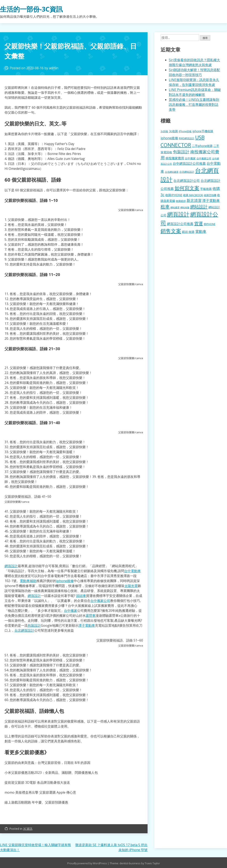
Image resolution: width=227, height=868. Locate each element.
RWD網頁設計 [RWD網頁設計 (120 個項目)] (187, 138)
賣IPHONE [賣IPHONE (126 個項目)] (209, 224)
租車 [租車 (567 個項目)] (165, 206)
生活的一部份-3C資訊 (31, 9)
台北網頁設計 (24, 630)
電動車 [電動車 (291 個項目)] (201, 231)
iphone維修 (65, 581)
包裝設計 (34, 625)
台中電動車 (132, 571)
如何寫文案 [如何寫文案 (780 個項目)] (187, 188)
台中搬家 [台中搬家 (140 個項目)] (190, 158)
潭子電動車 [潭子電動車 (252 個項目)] (211, 201)
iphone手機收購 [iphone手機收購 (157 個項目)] (203, 131)
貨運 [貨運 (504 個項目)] (199, 223)
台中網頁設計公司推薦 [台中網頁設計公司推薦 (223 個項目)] (189, 163)
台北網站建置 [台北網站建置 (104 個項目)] (172, 172)
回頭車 (81, 596)
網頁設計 (11, 566)
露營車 (91, 616)
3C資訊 (28, 829)
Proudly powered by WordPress (87, 863)
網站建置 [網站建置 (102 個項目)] (175, 207)
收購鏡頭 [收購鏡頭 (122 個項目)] (181, 201)
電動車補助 (28, 581)
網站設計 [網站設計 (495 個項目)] (199, 207)
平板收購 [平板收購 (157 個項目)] (206, 189)
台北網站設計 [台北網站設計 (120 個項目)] (187, 172)
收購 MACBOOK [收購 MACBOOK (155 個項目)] (193, 195)
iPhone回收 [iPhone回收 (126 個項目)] (185, 131)
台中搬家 (71, 611)
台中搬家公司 (100, 601)
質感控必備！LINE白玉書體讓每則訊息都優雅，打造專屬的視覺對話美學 (194, 105)
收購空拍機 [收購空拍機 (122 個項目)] (210, 195)
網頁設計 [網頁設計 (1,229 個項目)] (178, 214)
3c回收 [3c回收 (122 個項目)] (164, 131)
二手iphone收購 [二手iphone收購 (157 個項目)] (202, 146)
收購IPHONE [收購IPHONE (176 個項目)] (174, 195)
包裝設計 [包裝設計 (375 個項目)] (181, 152)
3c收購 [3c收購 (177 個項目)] (173, 131)
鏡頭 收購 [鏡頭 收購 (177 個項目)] (188, 232)
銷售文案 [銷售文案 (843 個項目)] (171, 231)
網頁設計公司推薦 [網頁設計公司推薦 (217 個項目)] (180, 224)
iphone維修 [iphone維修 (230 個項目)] (169, 138)
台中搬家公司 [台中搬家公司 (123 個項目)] (204, 158)
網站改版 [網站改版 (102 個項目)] (185, 207)
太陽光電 (131, 586)
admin (54, 68)
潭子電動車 (87, 625)
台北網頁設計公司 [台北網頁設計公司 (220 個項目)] (187, 181)
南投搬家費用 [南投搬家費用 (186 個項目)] (175, 158)
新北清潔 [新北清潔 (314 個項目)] (194, 200)
